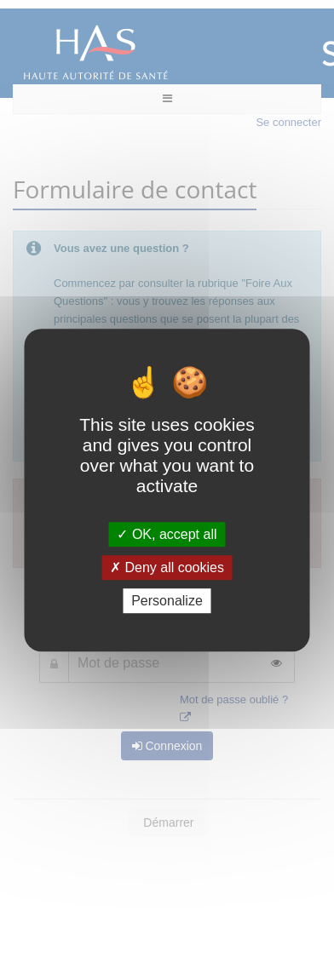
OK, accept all (167, 534)
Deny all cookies (167, 567)
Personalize (167, 601)
